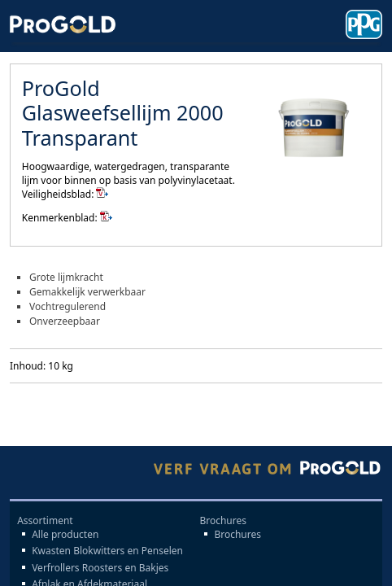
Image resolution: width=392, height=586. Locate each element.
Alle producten (65, 535)
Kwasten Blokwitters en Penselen (107, 551)
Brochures (237, 535)
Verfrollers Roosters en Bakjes (100, 568)
